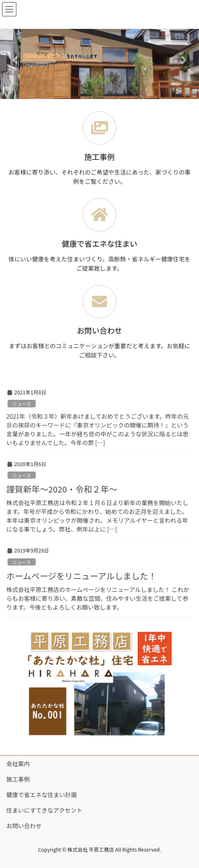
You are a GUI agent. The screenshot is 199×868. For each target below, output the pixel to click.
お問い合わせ (24, 826)
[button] (15, 60)
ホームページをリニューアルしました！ (81, 576)
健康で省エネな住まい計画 (42, 795)
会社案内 (18, 764)
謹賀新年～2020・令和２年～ (62, 489)
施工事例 (18, 779)
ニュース (21, 404)
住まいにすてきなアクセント (44, 810)
